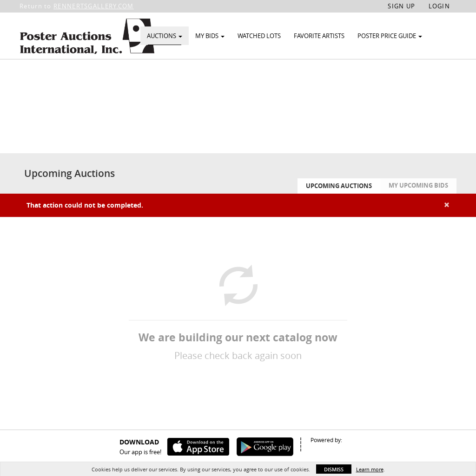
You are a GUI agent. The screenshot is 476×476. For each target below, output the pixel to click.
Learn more (370, 469)
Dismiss (334, 469)
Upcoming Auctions (339, 207)
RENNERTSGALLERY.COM (94, 6)
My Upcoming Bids (418, 207)
